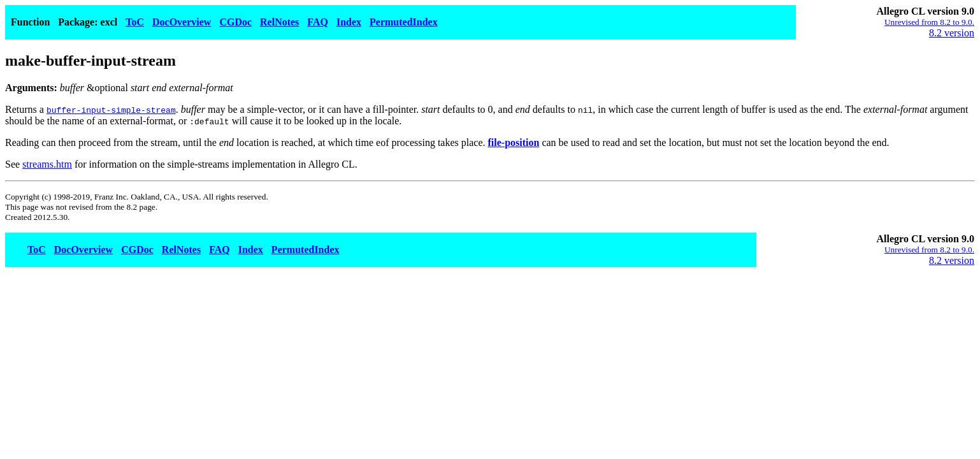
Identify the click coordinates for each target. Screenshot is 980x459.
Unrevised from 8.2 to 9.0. (929, 22)
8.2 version (952, 33)
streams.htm (47, 164)
